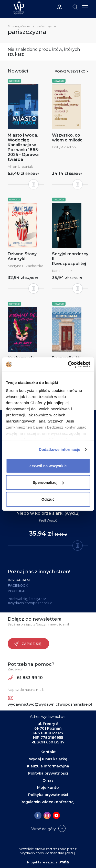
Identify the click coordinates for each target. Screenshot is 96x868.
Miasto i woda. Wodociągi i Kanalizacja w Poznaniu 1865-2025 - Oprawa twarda (24, 147)
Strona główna (19, 26)
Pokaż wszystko (70, 71)
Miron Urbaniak (20, 166)
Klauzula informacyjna (48, 766)
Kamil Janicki (63, 271)
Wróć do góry (44, 829)
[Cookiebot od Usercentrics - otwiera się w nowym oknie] (68, 365)
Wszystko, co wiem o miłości (68, 138)
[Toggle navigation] (75, 7)
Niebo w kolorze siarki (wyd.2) (48, 513)
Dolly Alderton (64, 147)
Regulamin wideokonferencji (48, 802)
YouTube (16, 591)
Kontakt (48, 752)
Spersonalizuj (48, 482)
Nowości (14, 81)
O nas (48, 780)
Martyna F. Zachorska (25, 266)
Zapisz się (28, 644)
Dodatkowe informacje (60, 449)
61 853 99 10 (25, 678)
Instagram (19, 580)
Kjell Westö (48, 520)
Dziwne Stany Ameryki (22, 256)
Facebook (18, 585)
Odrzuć (48, 499)
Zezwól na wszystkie (48, 466)
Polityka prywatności (48, 773)
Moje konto (48, 788)
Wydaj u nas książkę (48, 759)
